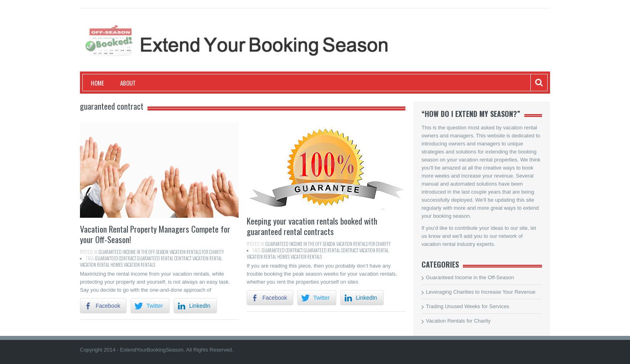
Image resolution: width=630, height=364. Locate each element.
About (128, 83)
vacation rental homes (101, 265)
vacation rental (207, 258)
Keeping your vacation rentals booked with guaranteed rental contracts (312, 226)
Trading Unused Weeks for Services (467, 306)
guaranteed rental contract (164, 258)
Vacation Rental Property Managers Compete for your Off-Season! (155, 234)
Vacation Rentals (139, 265)
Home (97, 83)
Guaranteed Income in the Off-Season (134, 252)
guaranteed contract (116, 258)
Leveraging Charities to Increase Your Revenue (481, 292)
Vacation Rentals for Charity (197, 252)
